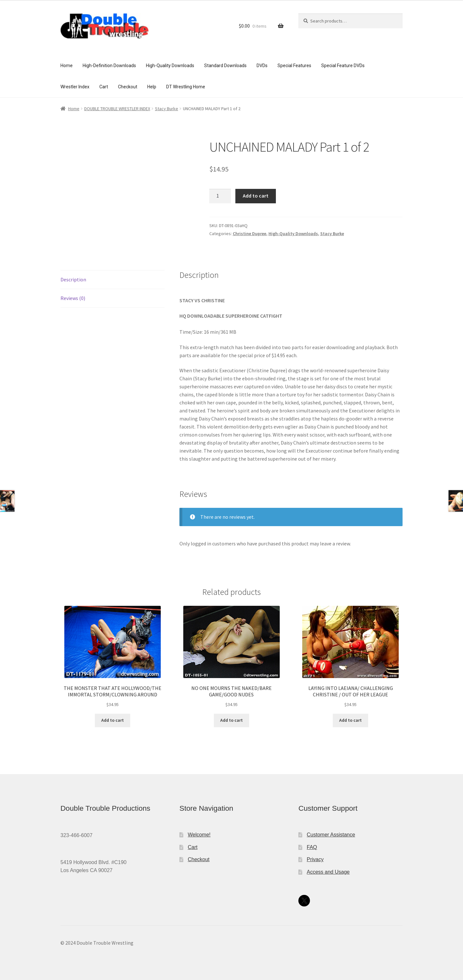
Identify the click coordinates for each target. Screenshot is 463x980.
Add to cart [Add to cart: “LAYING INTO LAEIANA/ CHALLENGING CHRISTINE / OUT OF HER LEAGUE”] (350, 720)
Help (152, 87)
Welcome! (199, 835)
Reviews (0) (73, 298)
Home (67, 66)
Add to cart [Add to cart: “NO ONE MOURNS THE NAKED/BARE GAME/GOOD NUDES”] (232, 720)
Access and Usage (328, 872)
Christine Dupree (250, 234)
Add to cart (256, 196)
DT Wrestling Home (186, 87)
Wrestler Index (75, 87)
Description (73, 279)
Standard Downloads (225, 66)
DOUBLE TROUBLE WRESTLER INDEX (117, 109)
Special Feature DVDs (343, 66)
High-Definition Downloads (109, 66)
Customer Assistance (331, 835)
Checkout (128, 87)
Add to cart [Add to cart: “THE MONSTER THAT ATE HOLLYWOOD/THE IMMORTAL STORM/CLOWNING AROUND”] (113, 720)
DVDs (262, 66)
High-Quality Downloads (170, 66)
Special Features (294, 66)
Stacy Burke (167, 109)
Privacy (315, 859)
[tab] (113, 280)
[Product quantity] (220, 196)
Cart (104, 87)
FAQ (312, 847)
